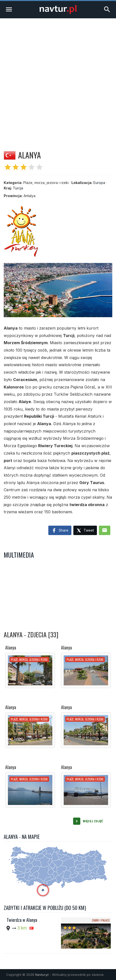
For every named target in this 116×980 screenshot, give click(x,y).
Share (60, 531)
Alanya (11, 647)
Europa (99, 183)
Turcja (18, 188)
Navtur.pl (42, 975)
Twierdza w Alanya (22, 920)
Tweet (85, 531)
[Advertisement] (58, 79)
